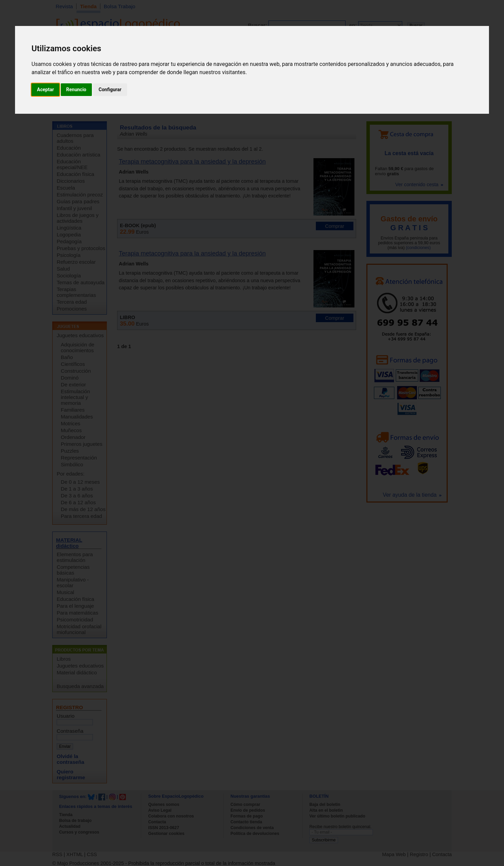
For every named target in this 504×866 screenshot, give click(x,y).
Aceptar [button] (45, 90)
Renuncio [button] (76, 90)
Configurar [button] (110, 90)
